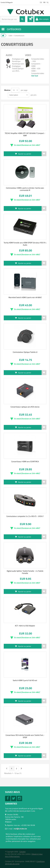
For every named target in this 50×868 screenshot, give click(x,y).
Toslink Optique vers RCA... (18, 70)
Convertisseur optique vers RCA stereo (25, 407)
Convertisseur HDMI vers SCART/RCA (25, 461)
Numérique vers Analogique (18, 65)
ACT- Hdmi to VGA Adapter (25, 626)
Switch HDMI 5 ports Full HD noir (25, 680)
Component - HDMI (36, 65)
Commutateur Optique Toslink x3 (25, 352)
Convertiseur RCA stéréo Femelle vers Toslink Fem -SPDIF (25, 736)
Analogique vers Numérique (18, 60)
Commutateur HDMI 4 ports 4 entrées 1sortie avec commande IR (25, 189)
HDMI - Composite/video (38, 72)
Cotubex (23, 852)
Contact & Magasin (7, 2)
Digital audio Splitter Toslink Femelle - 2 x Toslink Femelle (25, 572)
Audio (9, 55)
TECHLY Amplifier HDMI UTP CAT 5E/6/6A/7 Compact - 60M (25, 134)
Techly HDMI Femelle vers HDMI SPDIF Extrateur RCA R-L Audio (25, 244)
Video (28, 55)
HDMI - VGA (36, 68)
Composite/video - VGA (38, 60)
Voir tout (35, 76)
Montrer (7, 90)
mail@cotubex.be (20, 829)
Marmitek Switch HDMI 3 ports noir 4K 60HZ (25, 297)
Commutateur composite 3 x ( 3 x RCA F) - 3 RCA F (25, 516)
